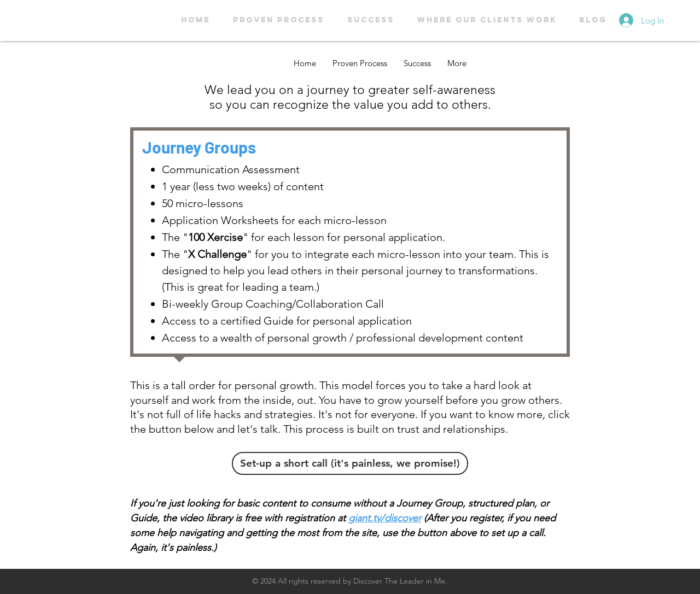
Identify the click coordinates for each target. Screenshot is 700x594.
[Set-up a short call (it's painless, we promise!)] (350, 463)
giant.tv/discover (385, 518)
